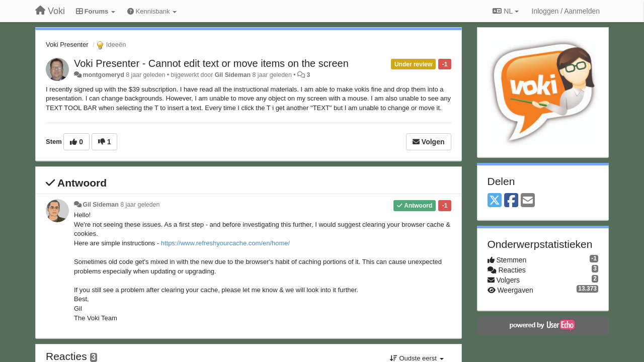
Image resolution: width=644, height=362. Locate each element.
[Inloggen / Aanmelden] (566, 11)
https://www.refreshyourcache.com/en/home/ (226, 243)
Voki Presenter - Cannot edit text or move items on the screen (211, 63)
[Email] (528, 201)
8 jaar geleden (140, 205)
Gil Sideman (233, 75)
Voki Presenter (67, 44)
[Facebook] (511, 201)
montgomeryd (103, 75)
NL (505, 11)
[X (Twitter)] (495, 201)
